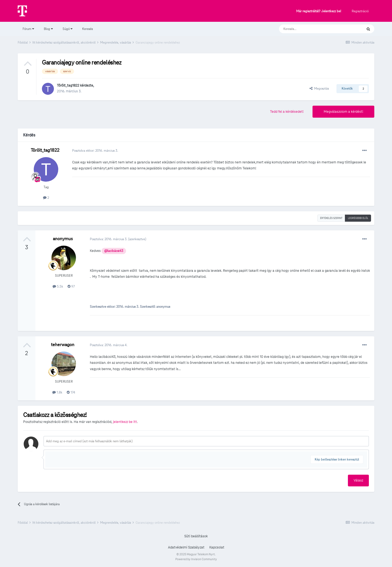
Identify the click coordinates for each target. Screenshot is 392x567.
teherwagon (63, 345)
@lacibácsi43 (114, 251)
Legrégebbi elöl (358, 218)
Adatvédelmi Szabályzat (186, 547)
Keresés (88, 29)
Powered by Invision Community (196, 559)
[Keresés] (315, 29)
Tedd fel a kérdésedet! (287, 112)
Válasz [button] (358, 480)
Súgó (68, 29)
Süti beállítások (196, 536)
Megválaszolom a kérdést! (343, 112)
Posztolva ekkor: (95, 150)
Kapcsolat (217, 547)
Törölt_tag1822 (68, 86)
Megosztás (319, 88)
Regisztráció (360, 11)
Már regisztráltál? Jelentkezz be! (319, 11)
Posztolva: (109, 239)
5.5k (58, 286)
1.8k (57, 392)
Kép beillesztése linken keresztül (337, 459)
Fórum (28, 29)
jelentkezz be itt (125, 422)
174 (71, 392)
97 (71, 286)
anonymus (63, 239)
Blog (48, 29)
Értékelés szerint (331, 218)
